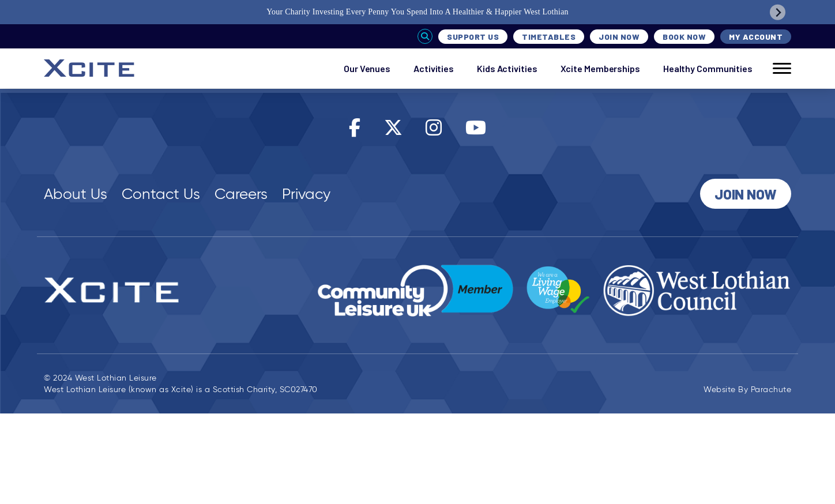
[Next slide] (778, 12)
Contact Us (161, 194)
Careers (241, 194)
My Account (756, 37)
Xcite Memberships (600, 68)
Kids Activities (507, 68)
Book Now (684, 37)
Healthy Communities (708, 68)
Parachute (771, 390)
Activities (434, 68)
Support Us (473, 37)
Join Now (619, 37)
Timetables (549, 37)
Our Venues (367, 68)
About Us (76, 194)
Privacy (306, 194)
